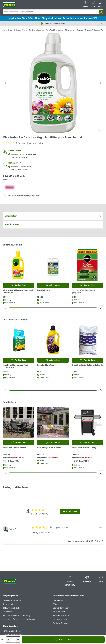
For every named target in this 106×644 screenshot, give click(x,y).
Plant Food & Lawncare (54, 30)
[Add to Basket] (63, 640)
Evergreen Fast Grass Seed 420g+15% (83, 292)
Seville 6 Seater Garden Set (14, 448)
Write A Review (70, 511)
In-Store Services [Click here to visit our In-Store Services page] (61, 623)
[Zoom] (100, 130)
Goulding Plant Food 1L (47, 365)
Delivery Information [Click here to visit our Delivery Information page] (12, 600)
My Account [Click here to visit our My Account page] (8, 612)
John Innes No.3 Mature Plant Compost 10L (15, 366)
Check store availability (20, 157)
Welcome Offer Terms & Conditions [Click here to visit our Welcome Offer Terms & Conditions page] (19, 619)
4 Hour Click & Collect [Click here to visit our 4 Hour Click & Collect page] (12, 608)
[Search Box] (53, 12)
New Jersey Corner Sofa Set (49, 448)
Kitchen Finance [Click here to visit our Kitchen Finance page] (60, 612)
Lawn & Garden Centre (18, 30)
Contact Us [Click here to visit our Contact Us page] (58, 600)
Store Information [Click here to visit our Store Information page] (61, 608)
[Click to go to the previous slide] (5, 83)
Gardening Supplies (36, 30)
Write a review (36, 143)
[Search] (101, 12)
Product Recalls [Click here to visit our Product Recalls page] (60, 619)
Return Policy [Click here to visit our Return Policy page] (9, 604)
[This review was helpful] (96, 541)
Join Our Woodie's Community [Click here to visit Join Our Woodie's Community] (16, 616)
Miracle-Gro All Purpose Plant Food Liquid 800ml (18, 292)
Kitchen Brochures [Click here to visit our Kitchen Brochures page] (61, 616)
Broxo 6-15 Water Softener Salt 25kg (87, 365)
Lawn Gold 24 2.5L (45, 290)
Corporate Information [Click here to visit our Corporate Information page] (13, 635)
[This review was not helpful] (100, 541)
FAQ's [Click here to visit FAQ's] (56, 604)
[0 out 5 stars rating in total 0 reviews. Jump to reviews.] (14, 143)
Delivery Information (19, 170)
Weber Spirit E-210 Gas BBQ (84, 448)
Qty (3, 639)
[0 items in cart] (93, 5)
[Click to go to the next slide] (101, 83)
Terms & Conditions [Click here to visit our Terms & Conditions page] (12, 631)
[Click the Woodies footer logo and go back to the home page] (9, 581)
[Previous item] (5, 23)
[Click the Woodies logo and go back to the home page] (9, 5)
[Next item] (101, 23)
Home (5, 30)
